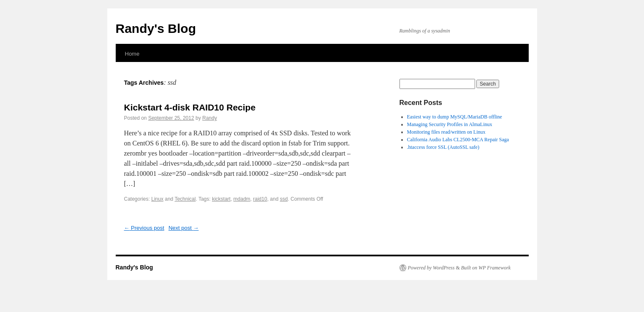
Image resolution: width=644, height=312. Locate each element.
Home (132, 54)
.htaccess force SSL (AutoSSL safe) (443, 147)
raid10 (260, 199)
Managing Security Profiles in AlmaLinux (450, 124)
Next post (184, 228)
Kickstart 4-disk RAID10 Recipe (190, 107)
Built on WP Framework (486, 268)
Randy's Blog (156, 28)
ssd (284, 199)
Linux (157, 199)
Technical (185, 199)
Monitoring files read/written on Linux (446, 132)
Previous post (144, 228)
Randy (210, 118)
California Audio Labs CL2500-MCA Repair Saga (458, 140)
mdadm (242, 199)
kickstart (221, 199)
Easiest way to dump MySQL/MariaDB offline (455, 117)
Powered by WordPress (431, 268)
